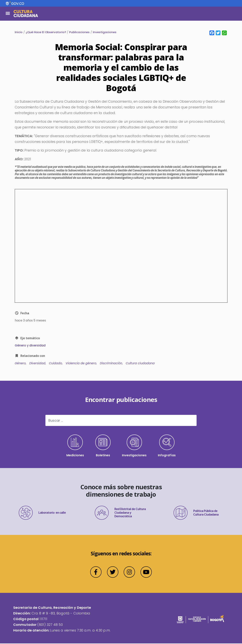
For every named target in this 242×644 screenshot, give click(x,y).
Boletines (103, 446)
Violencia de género (81, 363)
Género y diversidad (30, 346)
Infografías (167, 446)
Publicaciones (79, 32)
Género (20, 363)
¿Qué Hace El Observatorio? (46, 32)
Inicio (19, 32)
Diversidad (37, 363)
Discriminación (111, 363)
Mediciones (75, 446)
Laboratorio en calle (42, 513)
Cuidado (55, 363)
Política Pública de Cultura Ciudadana (196, 513)
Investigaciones (105, 32)
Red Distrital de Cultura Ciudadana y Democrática (120, 513)
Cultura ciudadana (140, 363)
